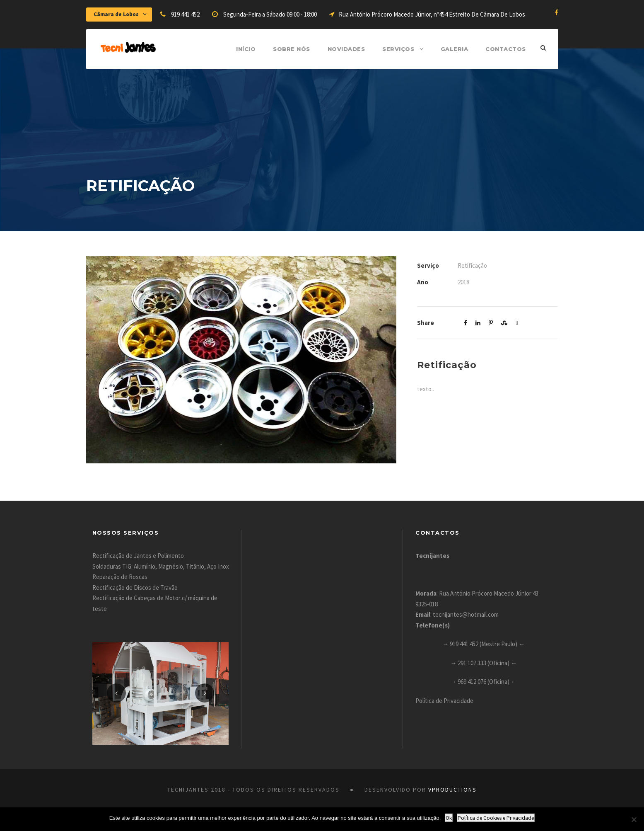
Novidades (346, 49)
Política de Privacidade (444, 701)
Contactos (506, 49)
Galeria (455, 49)
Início (246, 49)
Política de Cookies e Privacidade (496, 818)
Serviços (398, 49)
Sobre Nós (292, 49)
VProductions (452, 790)
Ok (449, 818)
